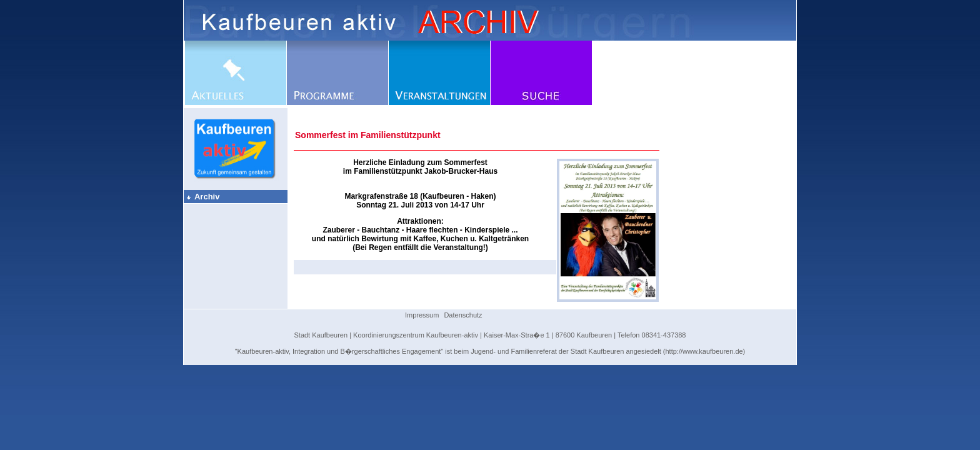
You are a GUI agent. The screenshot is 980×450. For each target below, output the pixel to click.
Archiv (202, 197)
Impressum (422, 315)
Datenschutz (463, 315)
